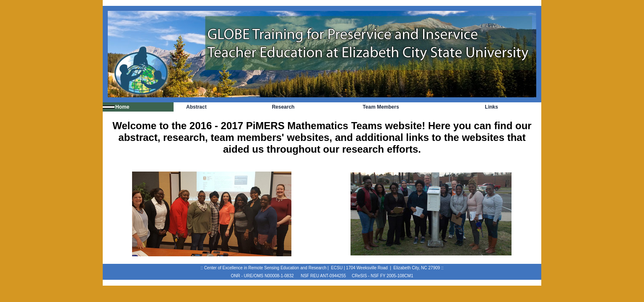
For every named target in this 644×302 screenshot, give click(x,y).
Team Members (381, 107)
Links (492, 107)
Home (122, 107)
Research (283, 107)
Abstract (196, 107)
